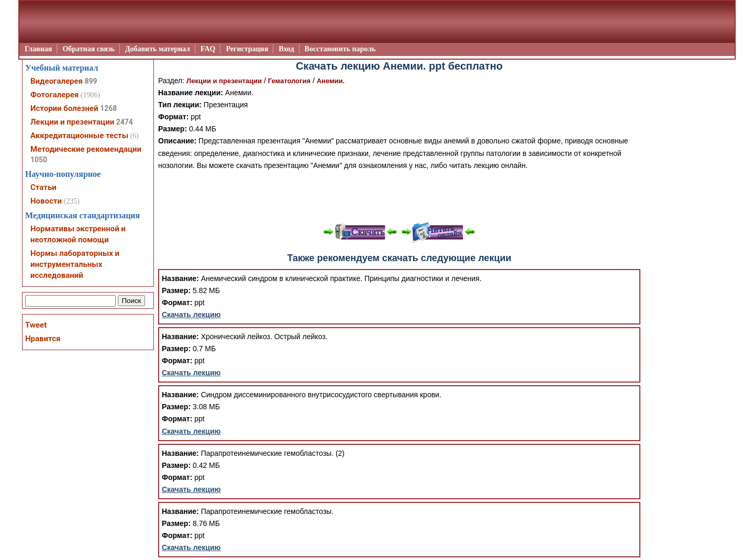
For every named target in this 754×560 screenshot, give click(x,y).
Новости (46, 201)
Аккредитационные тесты (79, 136)
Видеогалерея (57, 81)
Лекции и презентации (224, 81)
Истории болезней (64, 108)
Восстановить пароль (340, 49)
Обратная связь (88, 49)
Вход (286, 49)
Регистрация (247, 49)
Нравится (43, 339)
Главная (38, 49)
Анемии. (331, 81)
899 (91, 81)
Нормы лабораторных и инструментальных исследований (75, 264)
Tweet (36, 325)
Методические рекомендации (86, 149)
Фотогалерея (54, 95)
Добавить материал (158, 49)
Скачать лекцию (191, 315)
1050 (39, 160)
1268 (108, 108)
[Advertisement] (400, 195)
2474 (125, 122)
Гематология (289, 81)
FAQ (208, 49)
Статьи (43, 187)
